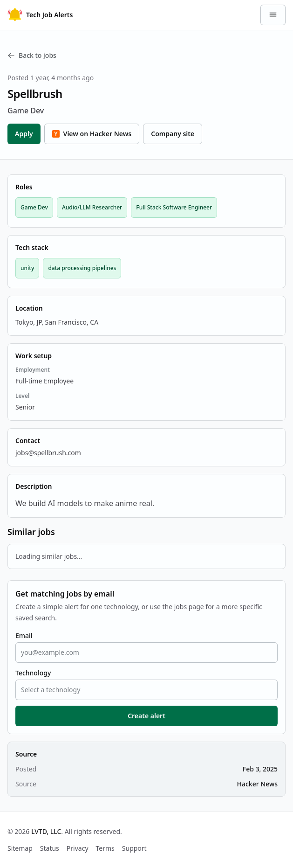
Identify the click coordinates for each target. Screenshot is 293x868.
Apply (24, 134)
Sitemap (20, 848)
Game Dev (34, 207)
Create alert (146, 716)
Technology (33, 673)
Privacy (78, 848)
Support (134, 848)
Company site (173, 134)
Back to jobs (32, 55)
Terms (105, 848)
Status (50, 848)
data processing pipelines (82, 268)
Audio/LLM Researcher (92, 207)
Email (24, 635)
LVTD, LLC (46, 831)
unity (27, 268)
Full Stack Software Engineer (174, 207)
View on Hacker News (92, 134)
